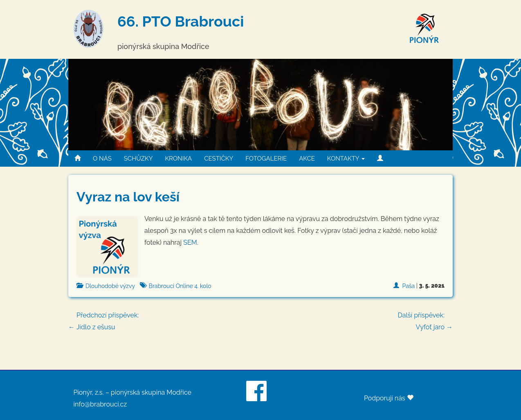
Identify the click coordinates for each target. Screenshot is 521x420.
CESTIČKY (219, 159)
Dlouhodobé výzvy (110, 286)
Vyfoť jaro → (425, 320)
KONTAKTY (346, 159)
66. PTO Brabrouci (181, 21)
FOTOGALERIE (266, 159)
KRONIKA (178, 159)
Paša (409, 286)
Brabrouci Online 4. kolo (180, 286)
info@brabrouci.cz (100, 404)
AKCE (307, 159)
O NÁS (102, 159)
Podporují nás (389, 398)
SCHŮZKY (138, 159)
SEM (190, 242)
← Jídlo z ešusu (260, 320)
